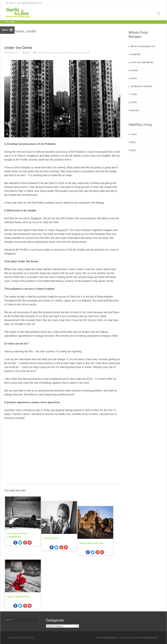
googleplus (25, 543)
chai (40, 53)
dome (51, 53)
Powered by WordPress (107, 638)
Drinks (134, 102)
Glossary (135, 110)
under (87, 53)
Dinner (134, 78)
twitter (20, 543)
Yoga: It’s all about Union (18, 586)
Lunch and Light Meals (142, 62)
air (37, 53)
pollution (63, 53)
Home (7, 22)
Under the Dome (18, 47)
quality (77, 53)
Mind (133, 142)
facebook (15, 543)
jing (56, 53)
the (82, 53)
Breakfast (136, 54)
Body (27, 53)
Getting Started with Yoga (97, 534)
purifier (70, 53)
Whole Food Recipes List (143, 46)
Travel (134, 134)
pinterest (30, 543)
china (46, 53)
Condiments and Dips (141, 86)
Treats (134, 94)
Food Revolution (54, 534)
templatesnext (151, 638)
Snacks (134, 70)
